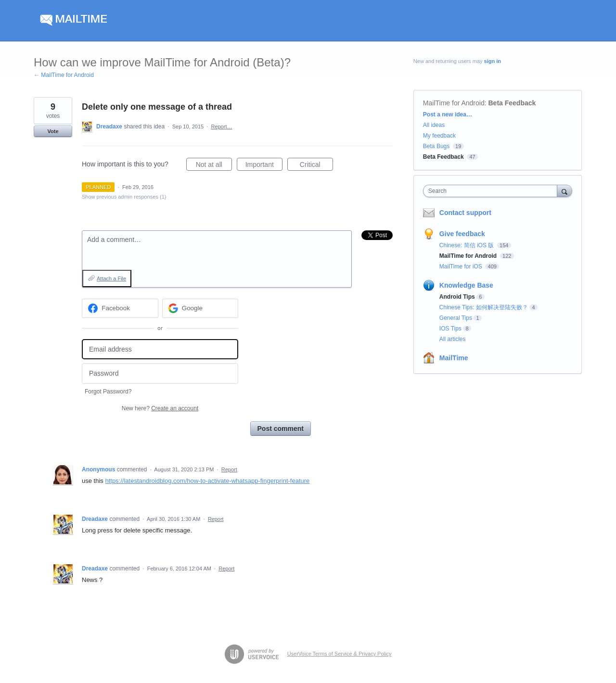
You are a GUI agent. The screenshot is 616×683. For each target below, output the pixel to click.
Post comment (281, 429)
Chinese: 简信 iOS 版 (468, 245)
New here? (160, 408)
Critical (316, 166)
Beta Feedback (512, 103)
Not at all (214, 166)
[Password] (160, 373)
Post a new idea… (448, 114)
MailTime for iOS (462, 266)
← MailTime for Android (64, 75)
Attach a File (111, 278)
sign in (493, 61)
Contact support (465, 213)
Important (264, 166)
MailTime (454, 358)
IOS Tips (450, 329)
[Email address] (160, 349)
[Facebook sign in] (120, 308)
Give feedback (462, 234)
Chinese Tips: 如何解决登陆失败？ (484, 307)
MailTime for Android (454, 103)
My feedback (439, 136)
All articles (453, 339)
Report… (221, 126)
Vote (53, 131)
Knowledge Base (466, 285)
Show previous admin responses (124, 197)
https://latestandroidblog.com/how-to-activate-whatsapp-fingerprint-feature (207, 481)
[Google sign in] (200, 308)
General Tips (456, 318)
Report (229, 469)
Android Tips (457, 297)
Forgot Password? (108, 392)
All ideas (434, 125)
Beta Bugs (436, 146)
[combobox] (493, 191)
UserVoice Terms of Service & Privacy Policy (340, 654)
